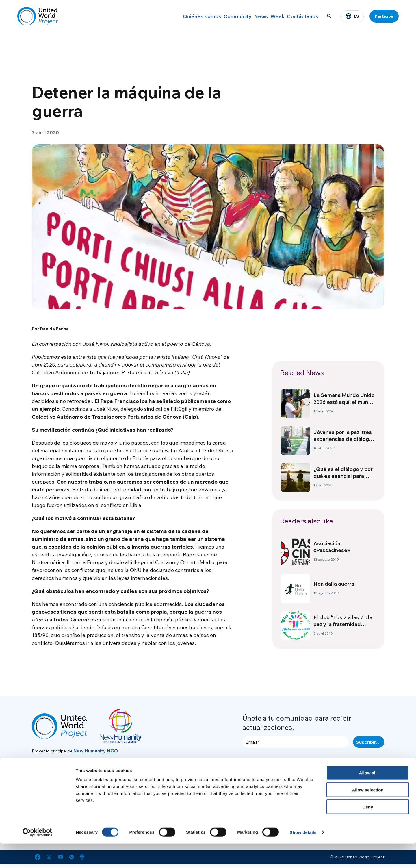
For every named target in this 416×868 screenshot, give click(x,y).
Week (270, 16)
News (248, 16)
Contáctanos (301, 16)
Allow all (368, 797)
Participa (384, 16)
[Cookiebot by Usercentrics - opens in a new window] (37, 857)
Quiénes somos (181, 16)
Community (219, 16)
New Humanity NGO (96, 751)
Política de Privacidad (339, 782)
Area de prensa (333, 772)
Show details (303, 857)
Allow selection (368, 814)
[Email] (296, 742)
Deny (368, 831)
